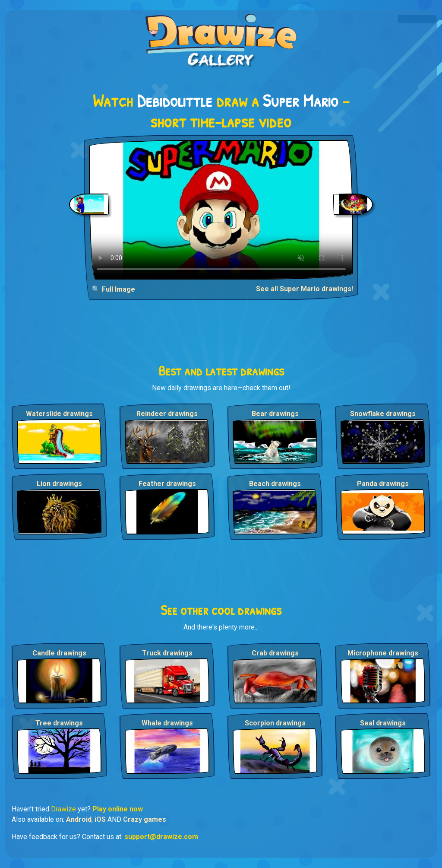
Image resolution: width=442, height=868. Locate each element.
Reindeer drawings (167, 414)
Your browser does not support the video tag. (221, 210)
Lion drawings (59, 484)
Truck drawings (167, 653)
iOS (100, 819)
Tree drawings (59, 723)
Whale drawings (167, 723)
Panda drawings (383, 484)
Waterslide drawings (59, 414)
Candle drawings (59, 653)
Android (79, 819)
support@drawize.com (161, 837)
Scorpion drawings (275, 723)
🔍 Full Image (113, 289)
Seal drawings (383, 723)
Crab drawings (275, 653)
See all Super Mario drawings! (305, 289)
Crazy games (145, 819)
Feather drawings (167, 484)
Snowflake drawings (383, 414)
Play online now (118, 809)
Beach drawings (275, 484)
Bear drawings (275, 414)
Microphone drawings (383, 653)
